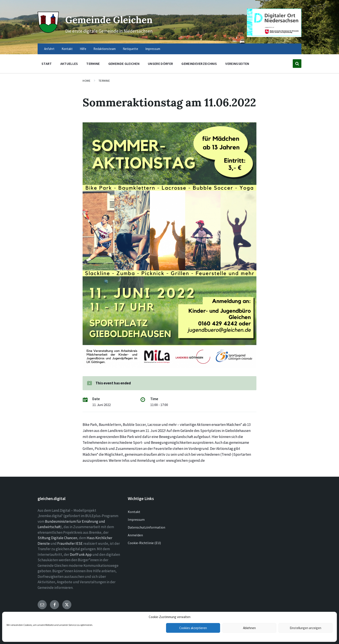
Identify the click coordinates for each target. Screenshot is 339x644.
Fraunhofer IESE (70, 543)
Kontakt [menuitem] (67, 49)
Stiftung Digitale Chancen (57, 538)
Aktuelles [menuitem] (69, 64)
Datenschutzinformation (146, 527)
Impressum (136, 519)
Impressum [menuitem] (153, 49)
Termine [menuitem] (93, 64)
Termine (104, 81)
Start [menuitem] (47, 64)
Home (86, 81)
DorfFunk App (81, 555)
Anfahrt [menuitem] (49, 49)
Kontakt (134, 512)
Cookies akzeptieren (193, 628)
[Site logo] (47, 31)
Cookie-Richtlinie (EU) (144, 543)
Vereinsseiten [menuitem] (237, 64)
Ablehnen (249, 628)
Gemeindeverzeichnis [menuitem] (199, 64)
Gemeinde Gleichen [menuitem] (124, 64)
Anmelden (135, 535)
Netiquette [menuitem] (130, 49)
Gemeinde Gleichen (115, 19)
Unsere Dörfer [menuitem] (160, 64)
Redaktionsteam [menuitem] (105, 49)
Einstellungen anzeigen (305, 628)
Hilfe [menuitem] (83, 49)
